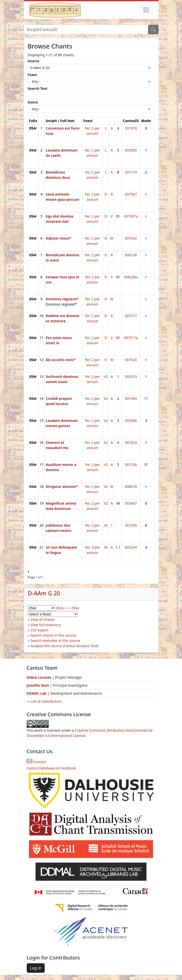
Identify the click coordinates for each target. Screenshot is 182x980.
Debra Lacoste (39, 677)
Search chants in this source (53, 635)
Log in (36, 968)
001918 (131, 128)
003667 (131, 503)
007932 (131, 238)
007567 (131, 194)
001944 (131, 398)
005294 (131, 547)
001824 (131, 442)
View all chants (43, 620)
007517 (131, 316)
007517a (131, 338)
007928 (131, 360)
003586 (131, 420)
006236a (131, 277)
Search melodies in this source (55, 641)
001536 (131, 464)
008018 (131, 486)
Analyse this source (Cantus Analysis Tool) (64, 646)
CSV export (39, 630)
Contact (36, 762)
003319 (131, 376)
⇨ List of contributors (44, 701)
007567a (131, 216)
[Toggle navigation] (146, 10)
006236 (131, 255)
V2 (106, 376)
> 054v (74, 608)
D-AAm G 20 (44, 593)
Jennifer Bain (38, 685)
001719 (131, 172)
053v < (61, 608)
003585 (131, 150)
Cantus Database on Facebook (52, 768)
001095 (131, 525)
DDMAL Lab (37, 693)
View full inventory (46, 625)
